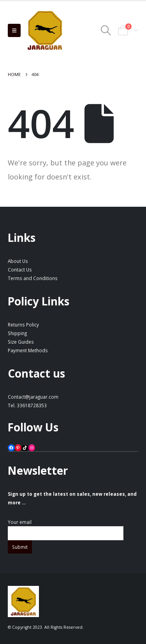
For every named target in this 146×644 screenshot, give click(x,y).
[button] (14, 30)
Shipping (17, 333)
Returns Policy (23, 325)
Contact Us (20, 270)
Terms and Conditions (33, 278)
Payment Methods (28, 350)
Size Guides (21, 342)
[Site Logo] (45, 30)
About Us (18, 261)
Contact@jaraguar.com (33, 397)
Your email (66, 527)
